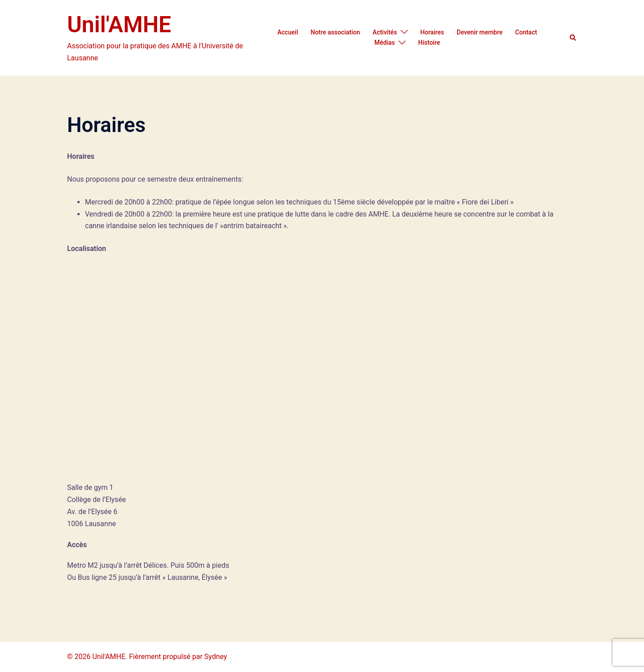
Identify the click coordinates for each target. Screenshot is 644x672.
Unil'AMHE (119, 25)
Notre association (335, 32)
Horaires (432, 32)
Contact (526, 32)
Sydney (216, 657)
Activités (385, 32)
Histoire (429, 43)
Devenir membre (480, 32)
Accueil (288, 32)
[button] (573, 38)
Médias (385, 43)
